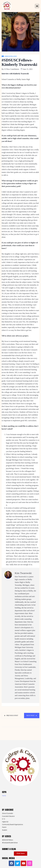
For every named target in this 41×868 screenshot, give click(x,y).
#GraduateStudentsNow (10, 843)
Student (5, 830)
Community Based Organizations (13, 824)
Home (4, 796)
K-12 (4, 819)
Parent (4, 827)
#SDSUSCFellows (8, 840)
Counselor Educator (8, 816)
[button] (37, 6)
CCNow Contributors (12, 69)
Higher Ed (5, 822)
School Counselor (8, 813)
